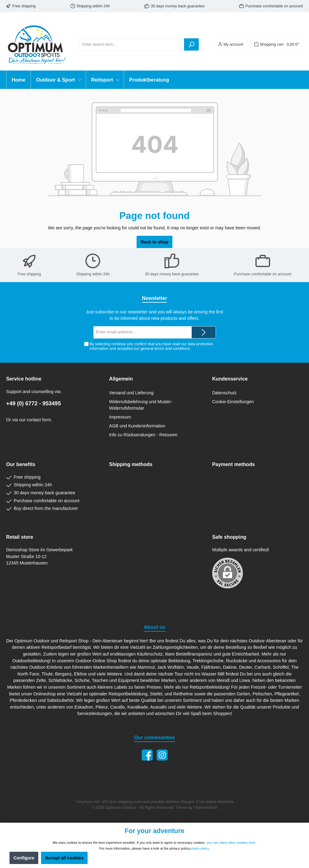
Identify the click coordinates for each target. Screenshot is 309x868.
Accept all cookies (64, 858)
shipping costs (130, 802)
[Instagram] (162, 755)
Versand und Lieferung (131, 393)
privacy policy (199, 848)
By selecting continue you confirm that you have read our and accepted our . (151, 346)
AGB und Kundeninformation (137, 426)
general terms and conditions (165, 349)
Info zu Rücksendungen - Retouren (143, 435)
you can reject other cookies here (231, 843)
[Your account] (231, 45)
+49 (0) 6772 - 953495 (34, 403)
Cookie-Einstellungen (233, 402)
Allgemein (121, 379)
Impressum (120, 417)
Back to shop (154, 242)
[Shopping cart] (277, 45)
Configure (24, 858)
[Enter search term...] (132, 44)
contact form (39, 420)
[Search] (191, 44)
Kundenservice (230, 379)
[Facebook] (147, 755)
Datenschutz (224, 393)
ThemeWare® (205, 808)
